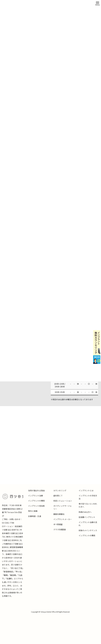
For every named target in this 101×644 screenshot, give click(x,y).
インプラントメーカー (63, 519)
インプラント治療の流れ (88, 524)
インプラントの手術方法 (88, 497)
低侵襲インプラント (87, 517)
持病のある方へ (85, 512)
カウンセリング (60, 490)
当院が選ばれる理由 (36, 490)
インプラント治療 (36, 496)
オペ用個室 (58, 524)
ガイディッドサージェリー (63, 507)
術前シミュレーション (63, 501)
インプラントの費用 (36, 501)
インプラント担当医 (36, 506)
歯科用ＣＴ (58, 496)
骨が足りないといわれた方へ (88, 505)
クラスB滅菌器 (60, 529)
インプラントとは (86, 490)
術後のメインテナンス (88, 530)
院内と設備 (33, 511)
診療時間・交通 (35, 516)
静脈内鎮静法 (59, 514)
